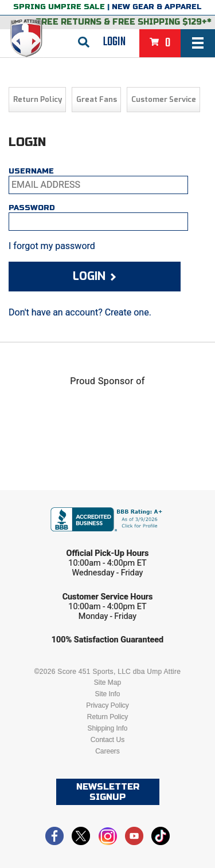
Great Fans (97, 99)
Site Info (107, 694)
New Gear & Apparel (157, 7)
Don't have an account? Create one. (80, 312)
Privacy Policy (107, 705)
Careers (107, 751)
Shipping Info (107, 728)
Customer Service (164, 99)
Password (32, 208)
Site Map (107, 682)
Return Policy (38, 99)
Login (114, 42)
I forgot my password (52, 246)
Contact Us (107, 740)
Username (31, 171)
